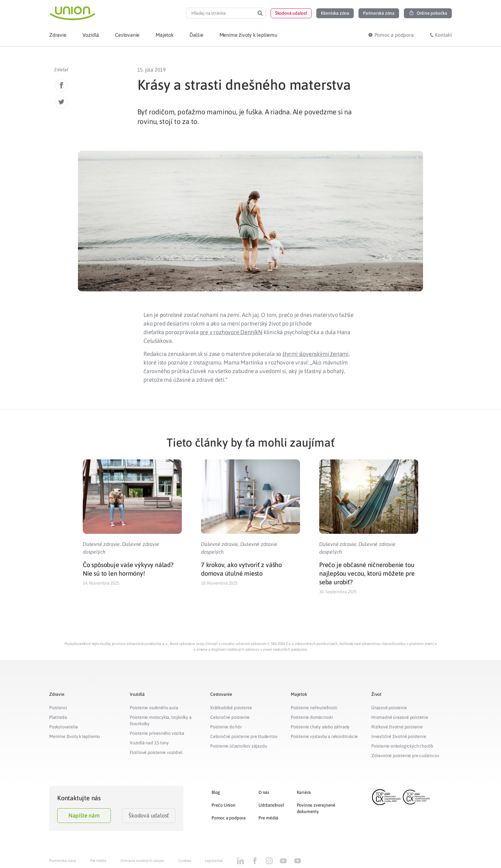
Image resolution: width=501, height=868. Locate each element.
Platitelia (58, 717)
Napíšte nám (84, 815)
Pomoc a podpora (229, 818)
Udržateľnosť (271, 805)
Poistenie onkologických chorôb (402, 746)
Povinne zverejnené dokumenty (316, 808)
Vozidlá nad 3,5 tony (149, 743)
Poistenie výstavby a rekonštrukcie (324, 736)
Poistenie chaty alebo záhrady (320, 727)
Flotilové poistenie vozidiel (156, 752)
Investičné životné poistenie (399, 736)
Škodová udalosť (149, 815)
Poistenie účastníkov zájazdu (239, 746)
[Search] (260, 13)
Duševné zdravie (101, 544)
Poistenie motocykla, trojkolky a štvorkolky (161, 720)
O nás (264, 792)
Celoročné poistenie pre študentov (244, 736)
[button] (291, 13)
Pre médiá (268, 818)
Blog (216, 792)
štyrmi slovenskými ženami (316, 354)
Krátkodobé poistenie (231, 708)
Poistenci (58, 708)
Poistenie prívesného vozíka (157, 733)
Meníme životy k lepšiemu (75, 736)
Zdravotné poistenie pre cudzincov (405, 756)
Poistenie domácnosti (312, 717)
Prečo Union (224, 805)
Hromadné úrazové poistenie (400, 717)
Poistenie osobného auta (154, 708)
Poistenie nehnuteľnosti (314, 708)
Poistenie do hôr (226, 727)
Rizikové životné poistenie (397, 727)
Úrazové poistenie (389, 708)
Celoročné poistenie (230, 717)
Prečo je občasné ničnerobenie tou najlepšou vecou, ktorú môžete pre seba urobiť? (367, 573)
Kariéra (304, 792)
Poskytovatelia (64, 727)
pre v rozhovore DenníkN (231, 332)
